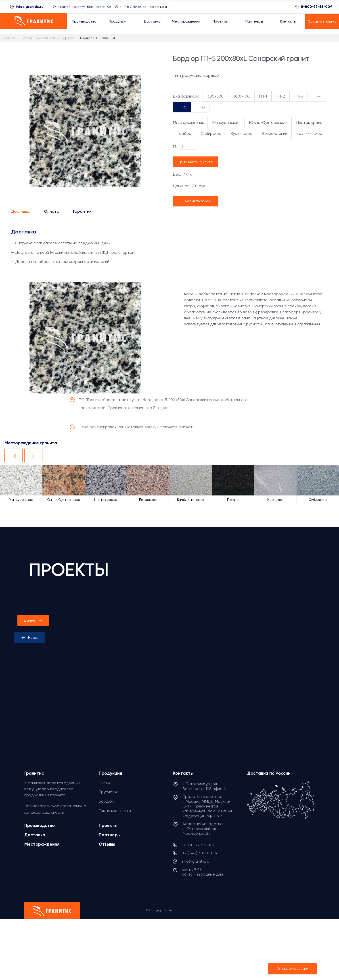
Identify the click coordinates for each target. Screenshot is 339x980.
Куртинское (242, 133)
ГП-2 (281, 96)
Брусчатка (109, 792)
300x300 (215, 96)
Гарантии (82, 211)
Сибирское (211, 133)
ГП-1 (263, 96)
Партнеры (110, 835)
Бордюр (107, 801)
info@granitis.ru (30, 7)
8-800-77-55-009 (317, 7)
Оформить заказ (196, 201)
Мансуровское (226, 122)
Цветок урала (309, 122)
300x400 (241, 96)
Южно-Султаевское (268, 122)
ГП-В (200, 107)
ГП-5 (182, 107)
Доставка (21, 211)
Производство (40, 825)
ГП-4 (317, 96)
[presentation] (30, 638)
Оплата (52, 211)
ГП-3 (299, 96)
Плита (104, 782)
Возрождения (274, 133)
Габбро (184, 133)
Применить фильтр (195, 162)
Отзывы (107, 844)
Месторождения (42, 844)
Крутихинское (309, 133)
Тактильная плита (115, 810)
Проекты (108, 825)
